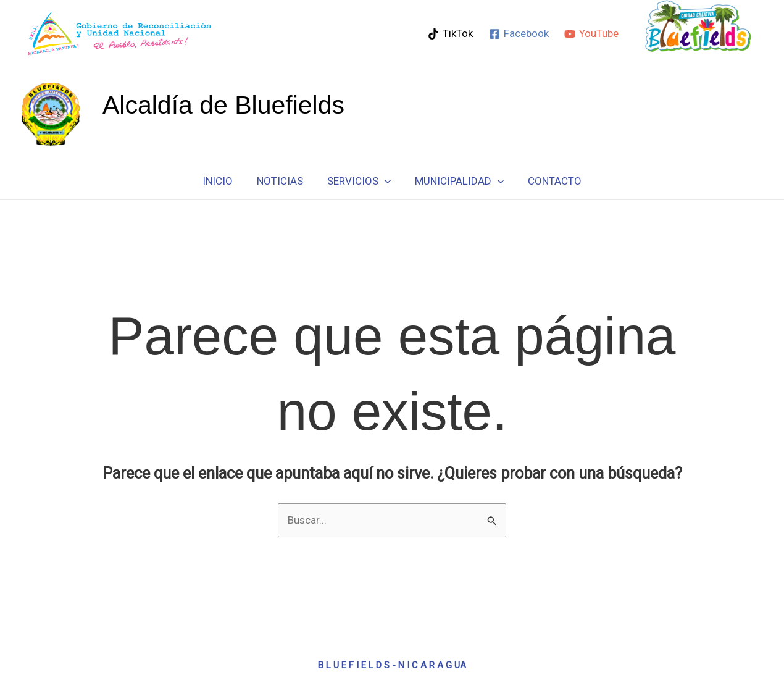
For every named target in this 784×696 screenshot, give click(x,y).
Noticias (283, 181)
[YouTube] (591, 34)
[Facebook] (519, 34)
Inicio (224, 181)
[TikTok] (450, 34)
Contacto (548, 181)
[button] (385, 181)
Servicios (359, 181)
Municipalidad (456, 181)
